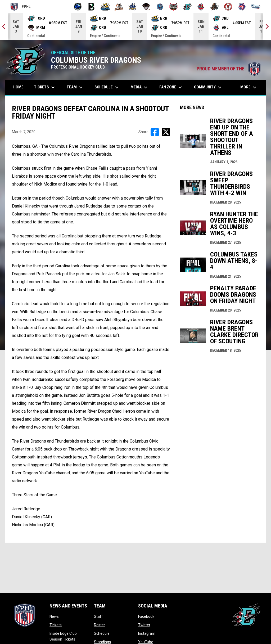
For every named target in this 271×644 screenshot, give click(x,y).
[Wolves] (242, 7)
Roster (100, 625)
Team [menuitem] (75, 87)
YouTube (146, 642)
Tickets (56, 625)
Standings (102, 642)
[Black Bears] (91, 7)
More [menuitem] (249, 87)
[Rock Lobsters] (201, 7)
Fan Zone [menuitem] (171, 87)
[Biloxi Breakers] (78, 7)
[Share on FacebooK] (155, 132)
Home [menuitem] (18, 87)
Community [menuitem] (208, 87)
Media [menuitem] (140, 87)
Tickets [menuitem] (45, 87)
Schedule (102, 633)
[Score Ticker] (135, 26)
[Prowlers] (173, 7)
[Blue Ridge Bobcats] (105, 7)
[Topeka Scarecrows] (214, 7)
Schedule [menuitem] (107, 87)
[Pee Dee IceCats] (160, 7)
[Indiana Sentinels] (132, 7)
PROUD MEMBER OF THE (229, 69)
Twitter (144, 625)
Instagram (147, 633)
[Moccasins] (146, 7)
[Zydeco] (256, 7)
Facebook (146, 616)
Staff (98, 616)
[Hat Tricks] (119, 7)
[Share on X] (166, 132)
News (54, 616)
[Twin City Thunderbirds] (228, 7)
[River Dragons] (187, 7)
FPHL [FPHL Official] (21, 7)
